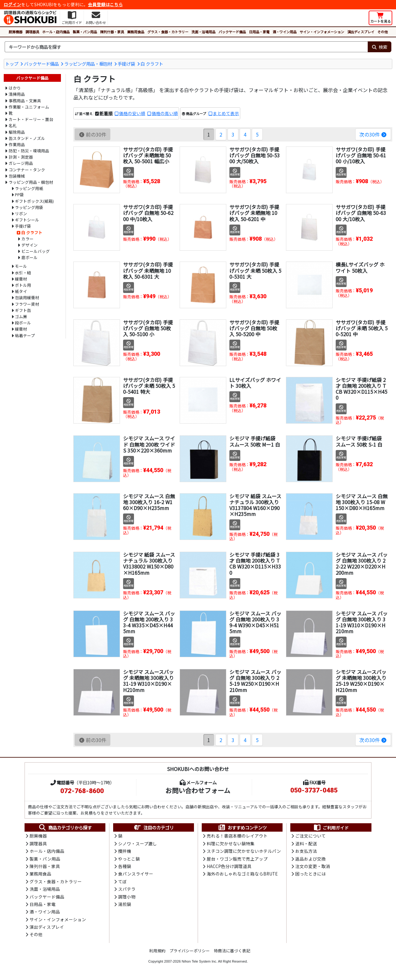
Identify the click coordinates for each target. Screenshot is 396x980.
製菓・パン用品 (85, 32)
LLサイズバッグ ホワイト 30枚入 (255, 383)
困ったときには (311, 874)
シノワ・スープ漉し (138, 843)
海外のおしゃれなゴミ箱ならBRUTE (242, 874)
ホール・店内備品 (56, 32)
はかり (15, 88)
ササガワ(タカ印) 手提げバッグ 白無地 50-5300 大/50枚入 (255, 155)
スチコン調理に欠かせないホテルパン (244, 851)
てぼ (122, 881)
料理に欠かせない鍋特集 (231, 843)
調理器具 (32, 32)
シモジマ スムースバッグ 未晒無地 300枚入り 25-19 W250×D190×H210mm (361, 681)
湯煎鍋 (125, 904)
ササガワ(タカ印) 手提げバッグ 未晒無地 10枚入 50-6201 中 (254, 213)
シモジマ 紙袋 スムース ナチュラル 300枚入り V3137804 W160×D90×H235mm (255, 505)
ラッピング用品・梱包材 (88, 64)
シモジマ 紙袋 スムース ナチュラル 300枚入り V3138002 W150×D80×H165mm (149, 564)
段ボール (23, 323)
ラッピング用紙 (29, 188)
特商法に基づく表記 (232, 951)
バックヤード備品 (232, 32)
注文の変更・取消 (313, 866)
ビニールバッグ (36, 251)
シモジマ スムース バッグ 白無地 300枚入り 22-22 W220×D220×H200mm (362, 564)
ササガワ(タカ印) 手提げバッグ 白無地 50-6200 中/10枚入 (148, 213)
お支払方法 (306, 851)
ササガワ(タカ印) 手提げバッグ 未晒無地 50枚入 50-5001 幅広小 (148, 155)
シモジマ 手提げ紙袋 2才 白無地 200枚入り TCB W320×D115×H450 (361, 389)
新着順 (106, 113)
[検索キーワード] (186, 47)
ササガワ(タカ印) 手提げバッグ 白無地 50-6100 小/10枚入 (361, 155)
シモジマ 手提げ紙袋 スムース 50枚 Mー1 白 (255, 441)
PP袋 (19, 195)
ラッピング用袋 (29, 207)
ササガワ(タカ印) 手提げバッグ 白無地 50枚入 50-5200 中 (254, 328)
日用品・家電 (259, 32)
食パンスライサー (136, 874)
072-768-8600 (82, 791)
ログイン (12, 4)
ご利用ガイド (331, 828)
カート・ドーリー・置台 (31, 119)
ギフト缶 (23, 310)
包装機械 (17, 176)
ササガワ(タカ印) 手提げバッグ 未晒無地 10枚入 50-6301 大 (148, 270)
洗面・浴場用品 (203, 32)
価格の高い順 (165, 113)
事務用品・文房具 (25, 101)
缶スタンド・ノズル (27, 138)
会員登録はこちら (105, 4)
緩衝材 (21, 279)
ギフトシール (27, 220)
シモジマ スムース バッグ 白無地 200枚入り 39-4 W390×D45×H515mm (255, 622)
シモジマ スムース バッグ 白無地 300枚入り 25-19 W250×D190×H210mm (255, 681)
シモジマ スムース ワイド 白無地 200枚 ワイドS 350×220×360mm (149, 444)
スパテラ (127, 889)
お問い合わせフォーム (198, 790)
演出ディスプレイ (361, 32)
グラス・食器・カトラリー (168, 32)
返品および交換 (311, 859)
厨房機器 (16, 32)
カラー (28, 239)
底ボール (30, 257)
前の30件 (92, 134)
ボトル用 (23, 285)
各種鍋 (125, 866)
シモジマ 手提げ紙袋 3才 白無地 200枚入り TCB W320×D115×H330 (255, 564)
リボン (21, 214)
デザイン (30, 245)
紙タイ (21, 291)
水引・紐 (23, 273)
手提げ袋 (126, 64)
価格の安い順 (132, 113)
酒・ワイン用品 (285, 32)
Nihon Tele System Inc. (200, 961)
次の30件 (373, 134)
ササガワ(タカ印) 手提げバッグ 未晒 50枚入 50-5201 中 (362, 328)
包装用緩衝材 (27, 297)
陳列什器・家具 (112, 32)
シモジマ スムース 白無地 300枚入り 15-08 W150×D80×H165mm (362, 502)
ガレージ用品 (21, 163)
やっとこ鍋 (129, 859)
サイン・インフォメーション (322, 32)
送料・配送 (306, 843)
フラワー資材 (27, 304)
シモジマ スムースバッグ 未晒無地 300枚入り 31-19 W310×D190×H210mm (148, 681)
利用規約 (157, 951)
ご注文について (311, 836)
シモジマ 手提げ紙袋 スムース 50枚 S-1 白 (359, 441)
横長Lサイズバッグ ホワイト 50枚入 (360, 267)
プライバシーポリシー (190, 951)
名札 (13, 125)
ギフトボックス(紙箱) (34, 201)
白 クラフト (152, 64)
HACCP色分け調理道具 (229, 866)
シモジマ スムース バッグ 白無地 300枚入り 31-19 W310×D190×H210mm (362, 622)
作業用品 (17, 144)
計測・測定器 (21, 157)
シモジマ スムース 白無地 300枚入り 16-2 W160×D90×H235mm (149, 502)
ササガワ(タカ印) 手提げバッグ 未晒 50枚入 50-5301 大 (255, 270)
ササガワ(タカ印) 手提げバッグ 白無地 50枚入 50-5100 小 (148, 328)
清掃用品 (17, 94)
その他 (382, 32)
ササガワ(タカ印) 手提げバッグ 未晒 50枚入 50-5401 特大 (149, 386)
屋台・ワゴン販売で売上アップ (237, 859)
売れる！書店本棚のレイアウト (237, 836)
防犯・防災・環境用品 (29, 151)
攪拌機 (125, 851)
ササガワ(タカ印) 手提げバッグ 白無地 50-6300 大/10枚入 (361, 213)
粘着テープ (25, 335)
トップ (12, 64)
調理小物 (127, 897)
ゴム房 (21, 316)
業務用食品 (136, 32)
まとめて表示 (226, 113)
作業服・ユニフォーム (29, 107)
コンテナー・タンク (27, 170)
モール (21, 266)
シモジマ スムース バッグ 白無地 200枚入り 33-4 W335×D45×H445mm (149, 622)
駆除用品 (17, 132)
